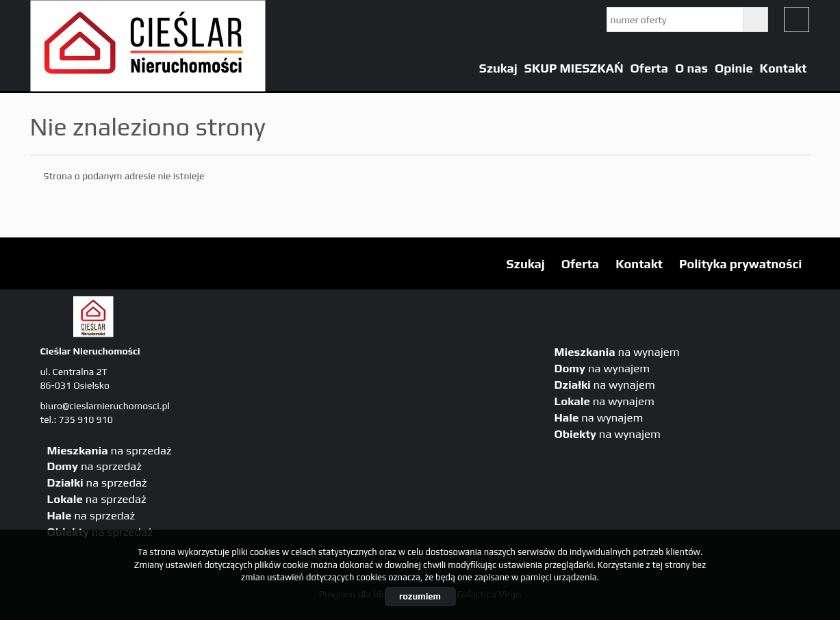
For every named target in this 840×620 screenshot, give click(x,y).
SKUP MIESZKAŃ (574, 68)
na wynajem (617, 352)
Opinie (734, 68)
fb (797, 20)
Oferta (649, 68)
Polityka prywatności (740, 264)
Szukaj (498, 68)
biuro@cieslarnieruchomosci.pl (105, 406)
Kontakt (784, 68)
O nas (691, 68)
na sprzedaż (110, 450)
